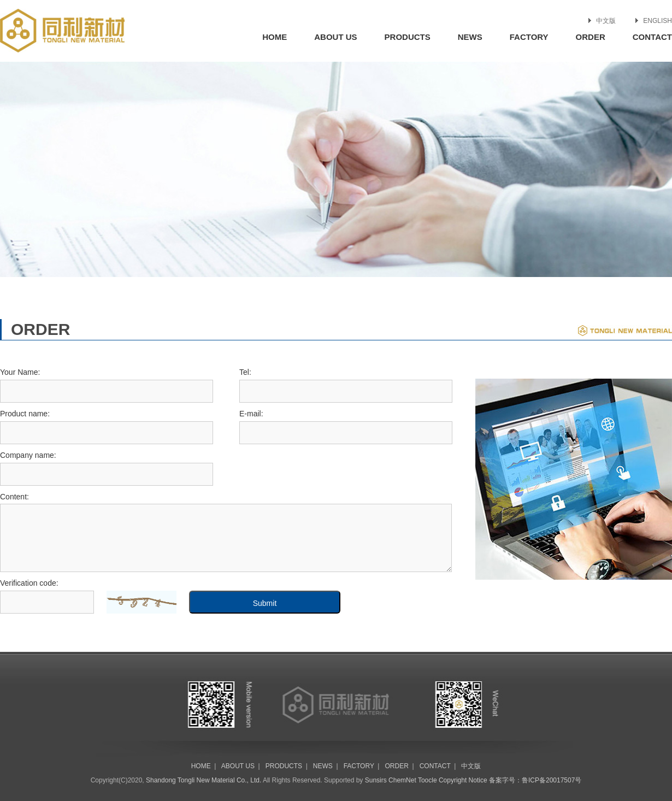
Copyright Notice (463, 780)
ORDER (591, 37)
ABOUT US (335, 37)
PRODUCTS (408, 37)
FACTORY (529, 37)
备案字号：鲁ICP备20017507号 (535, 780)
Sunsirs (376, 780)
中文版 (606, 21)
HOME (275, 37)
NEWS (470, 37)
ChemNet (402, 780)
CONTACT (652, 37)
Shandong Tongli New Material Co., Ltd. (204, 780)
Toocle (428, 780)
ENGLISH (658, 21)
